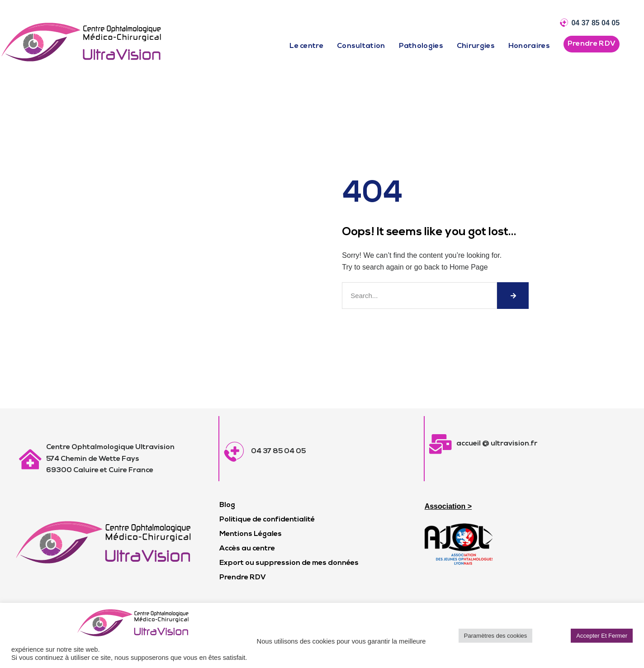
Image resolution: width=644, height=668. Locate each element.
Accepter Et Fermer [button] (602, 636)
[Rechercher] (513, 296)
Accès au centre (247, 549)
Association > (448, 506)
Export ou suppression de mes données (289, 563)
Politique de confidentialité (267, 520)
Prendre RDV (243, 578)
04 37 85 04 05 (595, 23)
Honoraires (529, 46)
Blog (227, 505)
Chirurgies (476, 46)
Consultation (361, 46)
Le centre (306, 46)
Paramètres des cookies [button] (495, 636)
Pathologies (421, 46)
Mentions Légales (251, 534)
